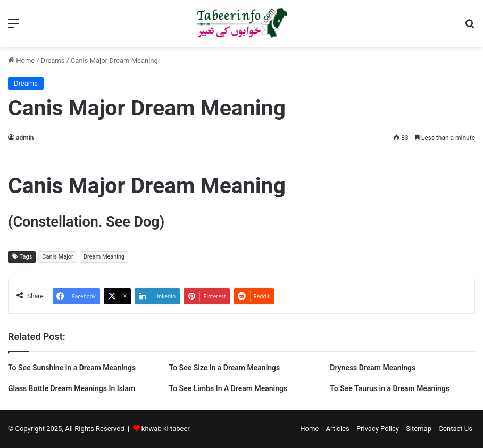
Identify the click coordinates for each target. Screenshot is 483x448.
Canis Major (58, 257)
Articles (337, 429)
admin (25, 138)
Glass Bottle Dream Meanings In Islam (72, 388)
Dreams (53, 60)
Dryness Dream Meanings (373, 368)
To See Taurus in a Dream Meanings (390, 388)
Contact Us (455, 429)
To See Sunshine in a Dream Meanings (72, 368)
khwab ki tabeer (166, 429)
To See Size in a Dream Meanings (225, 368)
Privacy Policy (378, 429)
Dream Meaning (104, 257)
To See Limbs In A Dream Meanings (228, 388)
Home (21, 60)
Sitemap (419, 429)
